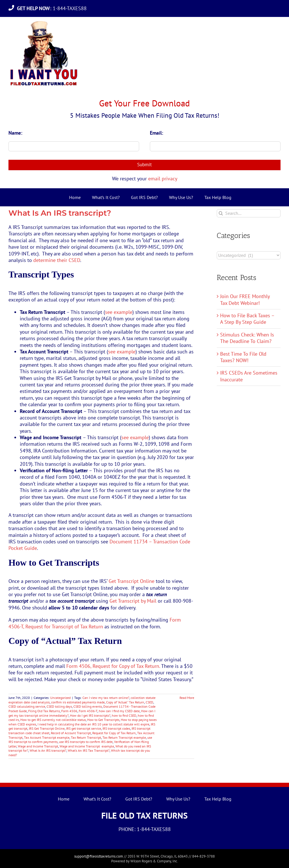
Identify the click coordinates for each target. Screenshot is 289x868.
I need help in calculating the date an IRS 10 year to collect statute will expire (93, 724)
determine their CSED (57, 260)
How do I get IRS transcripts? (90, 715)
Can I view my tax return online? (106, 698)
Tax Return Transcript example (124, 737)
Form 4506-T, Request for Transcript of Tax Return (95, 623)
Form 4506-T (88, 711)
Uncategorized (60, 698)
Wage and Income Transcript (38, 746)
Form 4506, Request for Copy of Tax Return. (113, 666)
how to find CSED (124, 715)
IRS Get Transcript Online (47, 728)
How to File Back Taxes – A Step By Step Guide (247, 319)
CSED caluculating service (27, 706)
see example (119, 312)
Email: (156, 133)
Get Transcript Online (132, 581)
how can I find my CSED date (119, 711)
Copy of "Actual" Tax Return (125, 702)
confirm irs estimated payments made (78, 702)
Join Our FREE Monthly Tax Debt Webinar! (245, 299)
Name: (15, 133)
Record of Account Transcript (71, 733)
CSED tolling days (59, 706)
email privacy (163, 179)
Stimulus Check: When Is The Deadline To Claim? (247, 338)
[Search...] (249, 213)
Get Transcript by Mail (133, 601)
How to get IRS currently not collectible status (53, 720)
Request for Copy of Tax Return (114, 733)
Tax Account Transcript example (47, 737)
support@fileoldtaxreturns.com (99, 856)
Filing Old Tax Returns (44, 711)
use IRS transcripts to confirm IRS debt (86, 742)
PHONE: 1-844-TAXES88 (145, 829)
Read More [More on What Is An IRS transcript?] (187, 698)
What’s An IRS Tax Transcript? (89, 750)
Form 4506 (69, 711)
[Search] (221, 213)
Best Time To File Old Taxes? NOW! (243, 357)
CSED (149, 702)
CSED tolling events (88, 706)
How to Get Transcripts (103, 720)
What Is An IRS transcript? (60, 213)
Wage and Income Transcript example (87, 746)
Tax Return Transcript (86, 737)
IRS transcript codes (116, 728)
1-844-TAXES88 (53, 8)
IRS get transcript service (84, 728)
